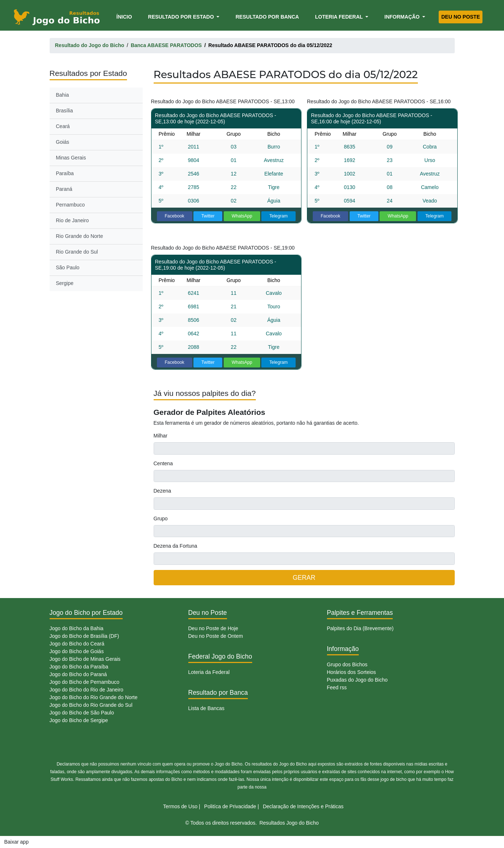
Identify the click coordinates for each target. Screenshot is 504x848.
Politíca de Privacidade (230, 806)
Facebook (174, 216)
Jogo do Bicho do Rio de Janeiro (86, 690)
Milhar (161, 436)
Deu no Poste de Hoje (213, 628)
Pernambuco (70, 205)
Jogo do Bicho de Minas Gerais (85, 659)
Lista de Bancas (207, 708)
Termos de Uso (180, 806)
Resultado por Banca (267, 17)
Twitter (208, 216)
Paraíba (65, 173)
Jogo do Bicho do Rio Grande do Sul (91, 705)
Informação (403, 17)
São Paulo (68, 267)
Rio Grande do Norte (79, 236)
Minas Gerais (71, 158)
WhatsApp (242, 216)
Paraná (64, 189)
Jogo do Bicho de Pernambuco (84, 682)
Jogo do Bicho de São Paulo (82, 713)
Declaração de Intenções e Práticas (303, 806)
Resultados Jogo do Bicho (289, 823)
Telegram (278, 216)
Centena (163, 463)
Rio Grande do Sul (77, 252)
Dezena (162, 491)
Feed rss (337, 687)
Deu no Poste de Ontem (216, 636)
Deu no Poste (461, 17)
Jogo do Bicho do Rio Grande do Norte (94, 697)
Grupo (161, 519)
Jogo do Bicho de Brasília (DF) (84, 636)
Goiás (63, 142)
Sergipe (65, 283)
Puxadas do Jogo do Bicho (357, 680)
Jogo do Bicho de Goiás (77, 651)
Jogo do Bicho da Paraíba (79, 667)
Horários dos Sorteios (352, 672)
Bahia (62, 95)
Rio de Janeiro (72, 220)
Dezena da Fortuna (176, 546)
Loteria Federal (340, 17)
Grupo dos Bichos (347, 664)
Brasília (64, 111)
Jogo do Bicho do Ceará (77, 644)
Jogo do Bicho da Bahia (77, 628)
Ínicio (126, 16)
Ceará (63, 126)
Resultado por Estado (182, 17)
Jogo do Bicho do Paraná (78, 674)
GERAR (304, 578)
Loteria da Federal (209, 672)
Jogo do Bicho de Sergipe (79, 720)
